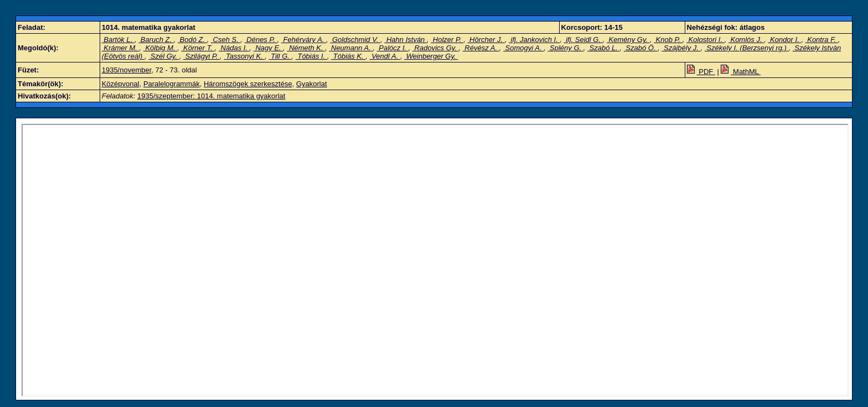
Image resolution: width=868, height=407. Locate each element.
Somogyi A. (523, 48)
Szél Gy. (164, 56)
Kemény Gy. (628, 40)
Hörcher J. (486, 40)
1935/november (127, 70)
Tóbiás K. (348, 56)
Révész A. (481, 48)
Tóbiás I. (311, 56)
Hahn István (405, 40)
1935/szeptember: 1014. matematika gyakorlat (211, 96)
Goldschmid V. (355, 40)
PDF (701, 72)
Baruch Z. (156, 40)
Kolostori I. (706, 40)
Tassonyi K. (244, 56)
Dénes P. (261, 40)
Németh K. (306, 48)
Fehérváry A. (304, 40)
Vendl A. (385, 56)
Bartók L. (118, 40)
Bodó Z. (192, 40)
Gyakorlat (312, 84)
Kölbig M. (160, 48)
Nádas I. (234, 48)
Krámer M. (121, 48)
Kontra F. (822, 40)
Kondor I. (784, 40)
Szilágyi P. (201, 56)
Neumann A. (351, 48)
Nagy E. (268, 48)
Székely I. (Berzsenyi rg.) (747, 48)
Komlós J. (746, 40)
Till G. (280, 56)
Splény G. (565, 48)
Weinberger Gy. (431, 56)
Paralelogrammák (172, 84)
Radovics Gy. (436, 48)
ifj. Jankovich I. (534, 40)
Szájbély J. (681, 48)
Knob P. (668, 40)
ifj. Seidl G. (583, 40)
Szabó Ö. (641, 48)
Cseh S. (226, 40)
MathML (741, 72)
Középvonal (121, 84)
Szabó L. (604, 48)
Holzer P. (447, 40)
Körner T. (198, 48)
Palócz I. (393, 48)
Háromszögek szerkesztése (248, 84)
